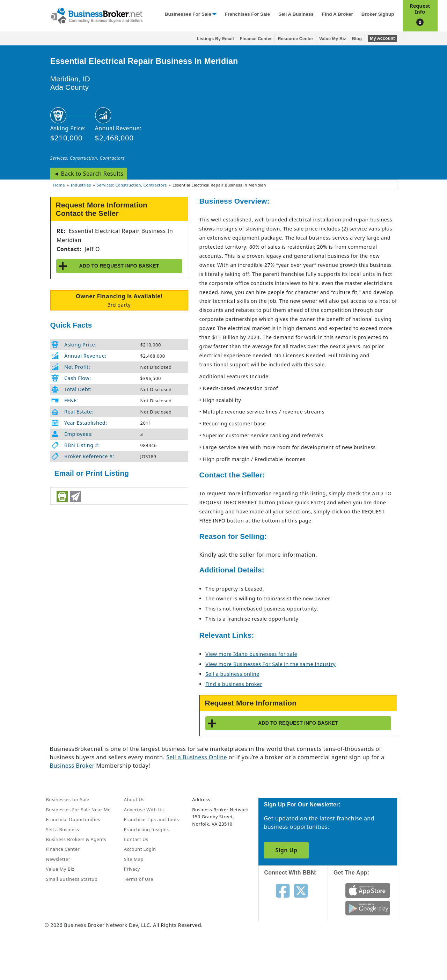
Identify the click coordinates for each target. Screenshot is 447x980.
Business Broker (72, 766)
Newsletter (58, 859)
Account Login (140, 849)
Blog (357, 39)
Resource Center (295, 39)
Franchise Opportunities (73, 819)
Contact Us (136, 839)
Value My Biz (333, 39)
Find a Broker (338, 14)
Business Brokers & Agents (76, 839)
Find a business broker (234, 684)
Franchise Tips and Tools (151, 819)
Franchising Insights (147, 829)
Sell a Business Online (197, 757)
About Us (134, 799)
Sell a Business (296, 14)
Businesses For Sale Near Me (78, 810)
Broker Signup (378, 14)
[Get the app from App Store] (368, 890)
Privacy (132, 869)
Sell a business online (232, 674)
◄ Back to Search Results (89, 174)
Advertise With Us (144, 810)
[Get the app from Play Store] (368, 907)
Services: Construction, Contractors (88, 158)
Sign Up (286, 850)
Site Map (134, 859)
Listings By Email (215, 39)
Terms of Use (139, 879)
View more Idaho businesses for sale (251, 654)
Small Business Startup (72, 879)
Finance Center (256, 39)
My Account (382, 38)
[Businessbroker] (96, 15)
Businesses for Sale (188, 14)
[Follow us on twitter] (301, 890)
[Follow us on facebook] (283, 890)
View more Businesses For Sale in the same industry (270, 664)
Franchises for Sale (247, 14)
